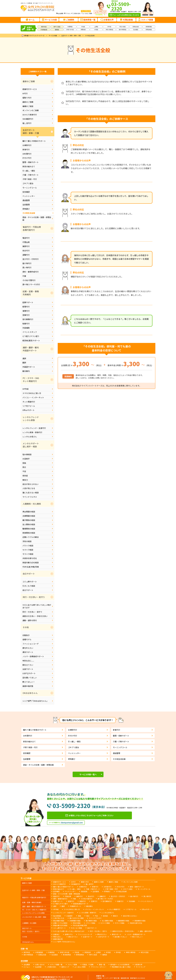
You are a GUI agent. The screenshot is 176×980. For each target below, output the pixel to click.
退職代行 (26, 255)
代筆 (24, 276)
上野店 (96, 27)
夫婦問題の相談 (29, 516)
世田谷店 (83, 29)
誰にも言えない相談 (31, 493)
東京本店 (44, 27)
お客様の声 (123, 953)
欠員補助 (26, 328)
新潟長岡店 (149, 27)
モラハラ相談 (28, 554)
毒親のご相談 (28, 106)
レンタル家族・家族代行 (32, 432)
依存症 (25, 476)
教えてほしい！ (29, 682)
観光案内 (26, 371)
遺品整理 (26, 200)
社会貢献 (144, 953)
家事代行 (26, 149)
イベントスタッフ (30, 332)
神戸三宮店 (57, 27)
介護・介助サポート (31, 175)
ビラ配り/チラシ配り (31, 336)
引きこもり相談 (29, 586)
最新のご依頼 (28, 102)
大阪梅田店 (44, 30)
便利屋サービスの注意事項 (107, 953)
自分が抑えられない (31, 484)
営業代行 (26, 315)
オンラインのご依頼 (31, 110)
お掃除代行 (27, 145)
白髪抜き (26, 635)
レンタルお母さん (30, 437)
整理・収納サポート (31, 162)
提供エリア (40, 955)
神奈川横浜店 (109, 29)
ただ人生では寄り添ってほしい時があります (37, 606)
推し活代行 (27, 123)
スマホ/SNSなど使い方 (32, 393)
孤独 (24, 463)
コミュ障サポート (30, 582)
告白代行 (26, 251)
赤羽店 (96, 29)
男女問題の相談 (29, 512)
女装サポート (28, 669)
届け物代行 (27, 263)
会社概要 (60, 13)
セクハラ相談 (28, 550)
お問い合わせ (37, 953)
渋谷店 (83, 27)
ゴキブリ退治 (28, 183)
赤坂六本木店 (70, 29)
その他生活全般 (29, 213)
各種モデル (27, 639)
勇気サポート (28, 652)
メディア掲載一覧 (52, 953)
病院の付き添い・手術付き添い (35, 616)
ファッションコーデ (31, 644)
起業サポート (28, 302)
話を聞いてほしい (30, 678)
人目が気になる (29, 488)
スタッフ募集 (66, 953)
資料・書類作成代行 (31, 272)
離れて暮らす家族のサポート (34, 141)
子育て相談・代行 (30, 179)
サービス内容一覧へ (88, 775)
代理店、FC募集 (79, 953)
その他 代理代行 (29, 280)
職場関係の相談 (29, 529)
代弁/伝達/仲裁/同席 (31, 567)
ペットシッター (29, 196)
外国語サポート (29, 367)
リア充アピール (29, 406)
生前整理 (26, 205)
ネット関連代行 (29, 402)
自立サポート (28, 590)
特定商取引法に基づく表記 (88, 955)
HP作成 (25, 389)
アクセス (68, 13)
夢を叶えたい (28, 648)
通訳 (24, 358)
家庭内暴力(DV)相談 (31, 562)
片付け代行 (27, 158)
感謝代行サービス (30, 89)
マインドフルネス (30, 497)
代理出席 (26, 242)
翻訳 (24, 363)
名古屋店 (136, 29)
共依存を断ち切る (30, 558)
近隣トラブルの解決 (31, 537)
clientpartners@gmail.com (72, 824)
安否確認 (26, 192)
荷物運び (26, 209)
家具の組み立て (29, 166)
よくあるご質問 (87, 13)
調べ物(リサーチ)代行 (31, 284)
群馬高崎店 (149, 29)
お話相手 (26, 459)
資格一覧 (91, 953)
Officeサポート (29, 410)
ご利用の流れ (77, 13)
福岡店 (57, 30)
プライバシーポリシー (68, 955)
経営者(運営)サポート (31, 340)
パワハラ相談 (28, 546)
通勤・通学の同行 (30, 620)
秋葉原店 (70, 27)
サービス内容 (53, 35)
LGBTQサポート (29, 673)
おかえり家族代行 (30, 115)
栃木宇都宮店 (123, 29)
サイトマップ (105, 955)
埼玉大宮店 (123, 27)
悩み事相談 (27, 454)
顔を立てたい (28, 665)
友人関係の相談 (29, 524)
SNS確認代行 (28, 119)
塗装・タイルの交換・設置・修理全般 (37, 219)
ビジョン (134, 953)
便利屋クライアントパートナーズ (34, 35)
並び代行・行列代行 (31, 259)
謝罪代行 (26, 246)
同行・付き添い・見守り (32, 612)
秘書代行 (26, 324)
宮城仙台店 (136, 27)
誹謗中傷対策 (28, 686)
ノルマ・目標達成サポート (33, 656)
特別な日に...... (28, 661)
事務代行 (26, 311)
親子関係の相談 (29, 520)
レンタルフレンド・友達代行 (34, 428)
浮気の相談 (27, 541)
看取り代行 (27, 98)
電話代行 (26, 238)
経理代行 (26, 307)
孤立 (24, 467)
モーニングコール (30, 188)
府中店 (109, 27)
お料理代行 (27, 154)
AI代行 (25, 93)
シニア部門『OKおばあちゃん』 (35, 701)
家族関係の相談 (29, 533)
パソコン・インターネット (33, 397)
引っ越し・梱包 (29, 171)
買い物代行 (27, 267)
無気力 (25, 480)
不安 (24, 471)
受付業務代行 (28, 319)
